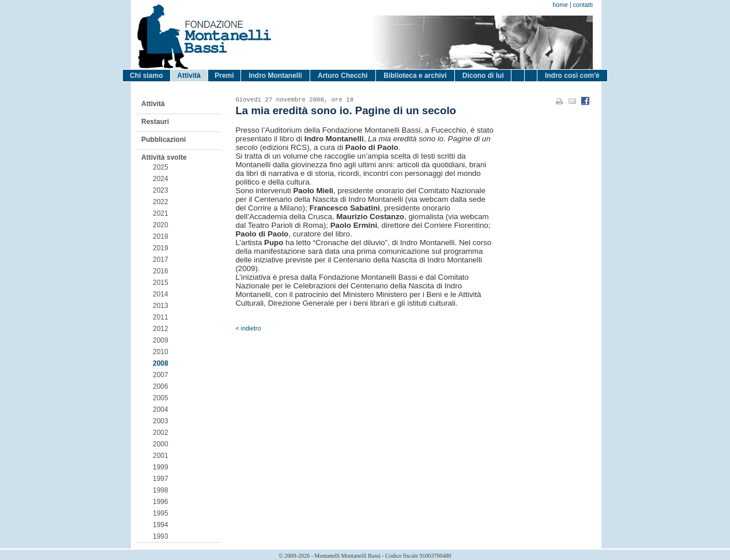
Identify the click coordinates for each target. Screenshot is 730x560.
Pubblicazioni (163, 140)
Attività (189, 76)
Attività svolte (164, 157)
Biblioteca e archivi (415, 76)
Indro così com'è (572, 76)
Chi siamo (146, 76)
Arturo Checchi (343, 76)
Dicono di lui (483, 76)
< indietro (248, 328)
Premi (224, 76)
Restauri (155, 122)
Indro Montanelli (275, 76)
